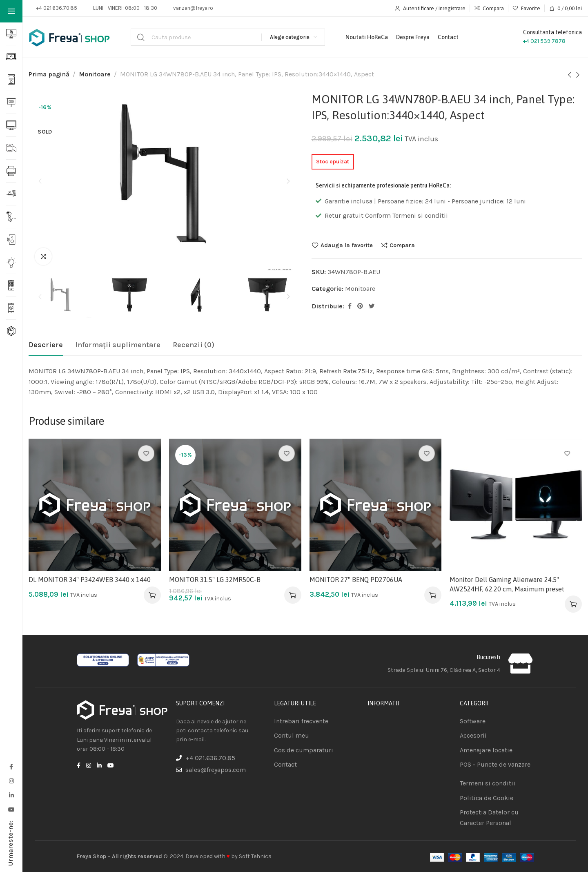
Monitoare (95, 74)
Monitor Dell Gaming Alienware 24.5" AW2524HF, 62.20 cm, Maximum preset (507, 584)
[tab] (46, 345)
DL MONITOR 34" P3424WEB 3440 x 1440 (90, 580)
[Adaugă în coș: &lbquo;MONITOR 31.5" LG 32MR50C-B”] (293, 595)
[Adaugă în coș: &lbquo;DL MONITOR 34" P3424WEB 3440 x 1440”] (152, 595)
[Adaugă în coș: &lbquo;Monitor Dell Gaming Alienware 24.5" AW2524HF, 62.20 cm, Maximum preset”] (573, 604)
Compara (402, 245)
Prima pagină (49, 74)
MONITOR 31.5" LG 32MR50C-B (215, 580)
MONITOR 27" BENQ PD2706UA (356, 580)
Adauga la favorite (347, 245)
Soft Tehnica (255, 856)
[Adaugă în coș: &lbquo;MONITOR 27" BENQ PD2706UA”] (433, 595)
